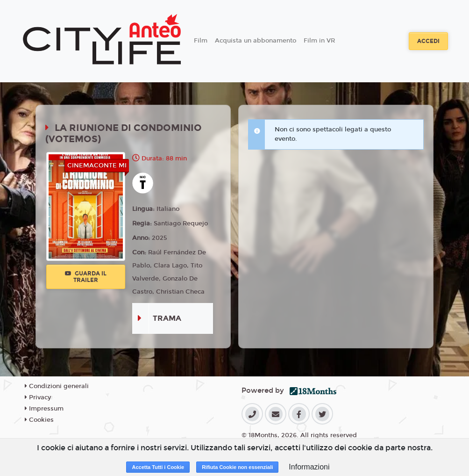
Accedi (428, 41)
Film (201, 41)
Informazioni (309, 467)
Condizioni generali (57, 386)
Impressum (44, 409)
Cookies (39, 420)
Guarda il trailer (86, 277)
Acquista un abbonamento (256, 41)
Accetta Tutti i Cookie (158, 467)
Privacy (38, 397)
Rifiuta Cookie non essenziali (237, 467)
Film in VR (319, 41)
